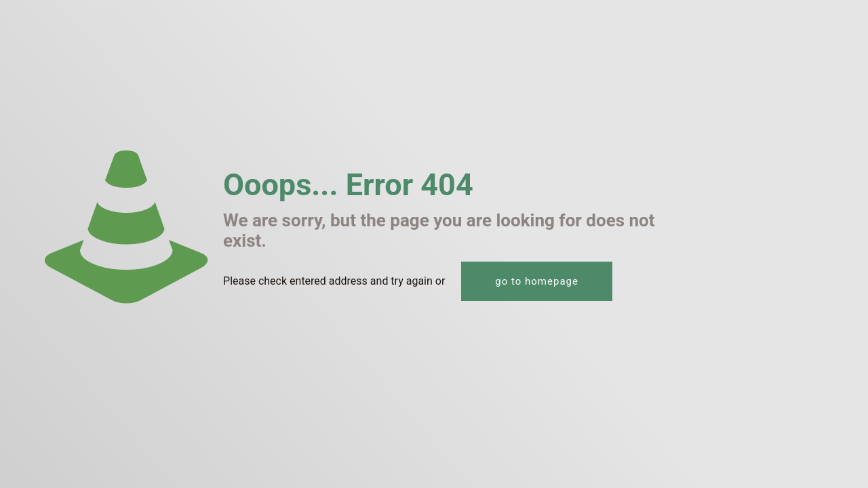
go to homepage (537, 281)
